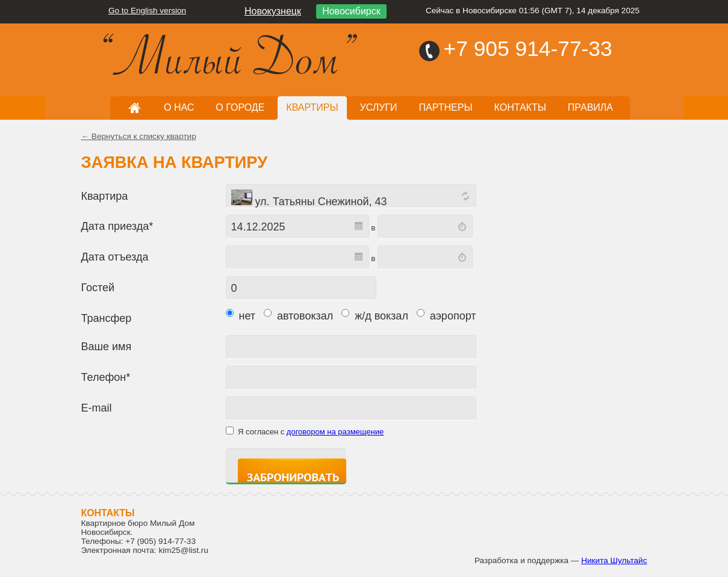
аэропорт (446, 314)
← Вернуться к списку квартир (139, 136)
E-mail (97, 408)
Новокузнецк (273, 11)
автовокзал (298, 314)
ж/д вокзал (375, 314)
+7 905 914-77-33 (528, 48)
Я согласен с (311, 432)
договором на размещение (335, 432)
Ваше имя (107, 347)
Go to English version (147, 11)
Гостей (98, 288)
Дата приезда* (117, 226)
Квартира (105, 196)
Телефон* (106, 377)
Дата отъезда (115, 257)
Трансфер (107, 318)
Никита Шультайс (614, 560)
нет (241, 314)
